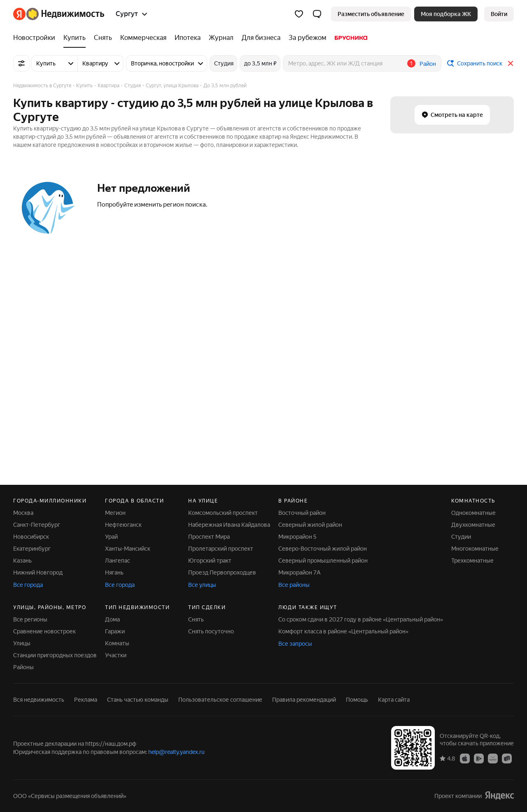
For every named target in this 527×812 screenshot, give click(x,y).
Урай (111, 537)
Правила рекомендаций (304, 700)
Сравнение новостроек (44, 631)
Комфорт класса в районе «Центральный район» (343, 631)
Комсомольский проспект (223, 513)
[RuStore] (507, 758)
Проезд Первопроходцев (222, 572)
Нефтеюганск (123, 525)
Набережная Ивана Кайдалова (229, 525)
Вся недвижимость (39, 700)
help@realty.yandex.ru (176, 752)
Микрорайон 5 (297, 537)
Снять (196, 619)
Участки (116, 655)
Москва (23, 513)
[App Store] (465, 758)
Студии (461, 537)
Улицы (22, 643)
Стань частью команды (138, 700)
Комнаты (117, 643)
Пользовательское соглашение (220, 700)
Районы (23, 667)
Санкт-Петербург (37, 525)
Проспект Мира (209, 537)
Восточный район (302, 513)
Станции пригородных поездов (55, 655)
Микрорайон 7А (300, 572)
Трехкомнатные (472, 561)
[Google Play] (479, 758)
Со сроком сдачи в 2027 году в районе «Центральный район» (361, 619)
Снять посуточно (211, 631)
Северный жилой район (310, 525)
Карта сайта (394, 700)
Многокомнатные (475, 549)
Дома (112, 619)
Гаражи (115, 631)
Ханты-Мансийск (128, 549)
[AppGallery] (493, 758)
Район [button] (428, 64)
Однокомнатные (473, 513)
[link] (499, 14)
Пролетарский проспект (221, 549)
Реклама (86, 700)
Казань (22, 561)
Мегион (115, 513)
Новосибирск (31, 537)
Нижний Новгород (38, 572)
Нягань (114, 572)
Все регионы (30, 619)
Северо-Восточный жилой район (323, 549)
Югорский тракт (210, 561)
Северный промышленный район (323, 561)
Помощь (357, 700)
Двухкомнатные (473, 525)
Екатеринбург (32, 549)
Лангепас (118, 561)
